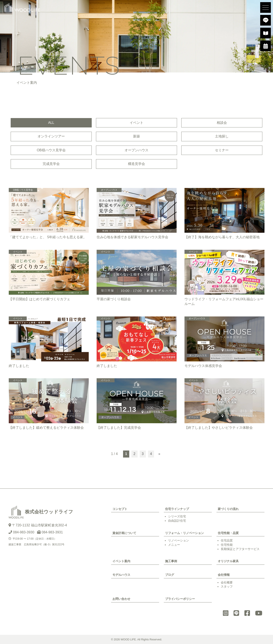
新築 (136, 136)
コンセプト (120, 509)
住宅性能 (227, 545)
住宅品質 (227, 540)
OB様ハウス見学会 (51, 150)
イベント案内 (121, 561)
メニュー (174, 545)
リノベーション (179, 540)
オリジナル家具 (228, 561)
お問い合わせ (121, 599)
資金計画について (124, 533)
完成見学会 (51, 164)
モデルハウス (121, 575)
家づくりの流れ (228, 509)
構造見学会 (136, 164)
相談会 (222, 123)
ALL (51, 123)
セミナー (222, 150)
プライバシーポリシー (180, 599)
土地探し (222, 136)
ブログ (170, 575)
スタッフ (227, 586)
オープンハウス (136, 150)
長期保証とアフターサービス (240, 549)
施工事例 (171, 561)
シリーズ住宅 (177, 516)
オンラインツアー (51, 136)
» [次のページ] (159, 454)
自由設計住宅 (177, 521)
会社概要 (227, 582)
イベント (136, 123)
